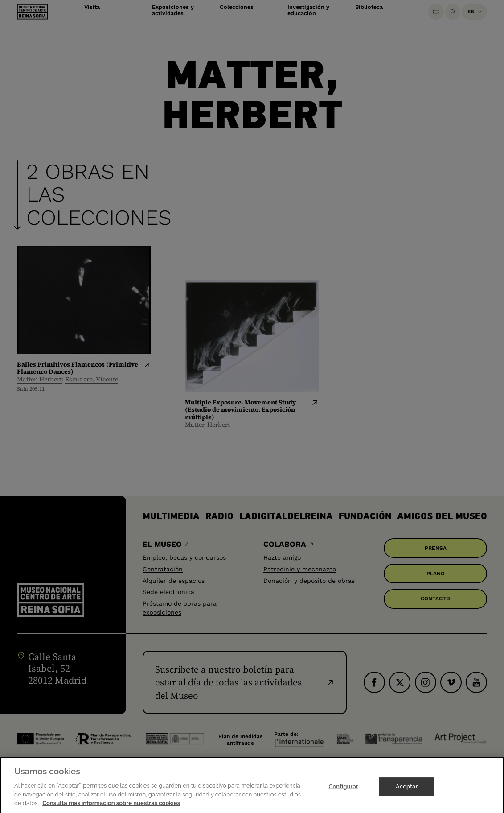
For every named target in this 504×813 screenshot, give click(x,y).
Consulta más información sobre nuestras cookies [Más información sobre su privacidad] (111, 808)
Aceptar (407, 791)
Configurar (343, 791)
